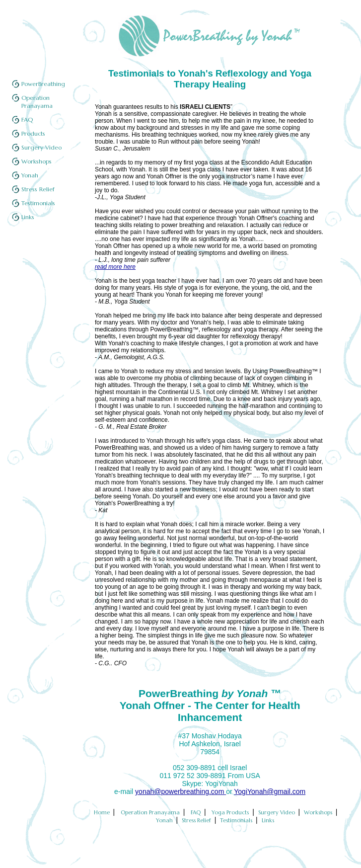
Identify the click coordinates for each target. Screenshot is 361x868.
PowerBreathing (43, 84)
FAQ (27, 119)
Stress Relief (38, 189)
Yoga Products (231, 812)
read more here (115, 267)
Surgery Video (41, 147)
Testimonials (38, 203)
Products (33, 133)
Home (103, 812)
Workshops (36, 161)
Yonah (30, 175)
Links (28, 217)
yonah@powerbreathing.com (180, 791)
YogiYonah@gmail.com (270, 791)
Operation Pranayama (37, 102)
